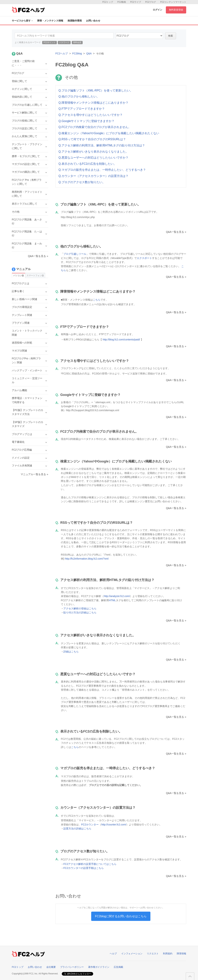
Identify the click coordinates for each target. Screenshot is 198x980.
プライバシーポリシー (72, 967)
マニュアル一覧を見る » (34, 474)
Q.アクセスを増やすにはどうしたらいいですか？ (91, 115)
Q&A (89, 53)
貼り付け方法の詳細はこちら (80, 612)
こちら (97, 300)
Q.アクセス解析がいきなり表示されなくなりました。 (93, 152)
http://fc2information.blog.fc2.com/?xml (87, 559)
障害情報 (181, 954)
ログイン (157, 10)
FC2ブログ (151, 2)
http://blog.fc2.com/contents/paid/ (121, 340)
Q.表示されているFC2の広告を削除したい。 (87, 164)
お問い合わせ (93, 21)
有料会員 (77, 42)
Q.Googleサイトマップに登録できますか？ (86, 121)
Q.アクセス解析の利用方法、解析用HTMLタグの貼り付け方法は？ (102, 145)
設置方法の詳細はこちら (77, 829)
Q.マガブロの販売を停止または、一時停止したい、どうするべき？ (102, 170)
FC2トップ (108, 2)
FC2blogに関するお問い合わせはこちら (121, 916)
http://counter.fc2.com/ (114, 825)
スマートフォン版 (35, 276)
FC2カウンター (90, 825)
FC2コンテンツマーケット (173, 2)
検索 (171, 36)
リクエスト (153, 954)
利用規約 (168, 954)
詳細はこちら (71, 652)
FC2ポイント (49, 42)
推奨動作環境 (75, 21)
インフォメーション (132, 954)
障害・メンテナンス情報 (50, 21)
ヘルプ (113, 954)
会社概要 (51, 967)
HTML (112, 600)
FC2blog (77, 53)
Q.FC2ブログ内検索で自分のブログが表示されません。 (95, 127)
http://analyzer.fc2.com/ (117, 596)
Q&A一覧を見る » (176, 232)
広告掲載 (118, 967)
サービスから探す (22, 21)
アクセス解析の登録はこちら (80, 608)
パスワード (64, 42)
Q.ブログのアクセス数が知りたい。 (82, 182)
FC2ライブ (136, 2)
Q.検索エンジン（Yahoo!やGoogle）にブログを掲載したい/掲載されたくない (109, 133)
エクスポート (144, 258)
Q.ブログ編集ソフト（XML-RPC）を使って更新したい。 (96, 90)
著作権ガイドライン (99, 967)
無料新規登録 (176, 10)
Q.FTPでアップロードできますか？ (82, 109)
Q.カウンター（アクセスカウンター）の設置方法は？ (93, 176)
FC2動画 (122, 2)
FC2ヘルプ (62, 53)
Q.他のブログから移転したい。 (79, 96)
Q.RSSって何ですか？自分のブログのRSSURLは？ (92, 139)
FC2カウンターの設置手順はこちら (84, 868)
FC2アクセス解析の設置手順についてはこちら (90, 864)
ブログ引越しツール (75, 254)
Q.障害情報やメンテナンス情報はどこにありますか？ (93, 103)
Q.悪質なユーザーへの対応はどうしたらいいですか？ (93, 158)
